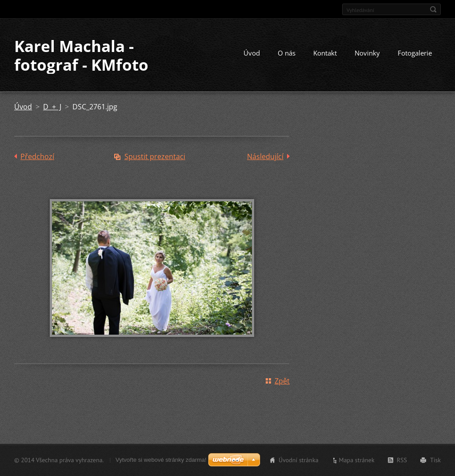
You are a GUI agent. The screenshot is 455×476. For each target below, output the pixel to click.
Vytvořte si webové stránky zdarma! (161, 460)
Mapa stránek (357, 460)
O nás (287, 53)
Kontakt (325, 53)
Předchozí (37, 156)
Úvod (252, 53)
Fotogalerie (415, 53)
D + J (52, 107)
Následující (265, 156)
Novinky (367, 53)
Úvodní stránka (299, 460)
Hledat (433, 9)
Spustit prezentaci (155, 156)
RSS (402, 460)
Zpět (282, 381)
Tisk (435, 460)
